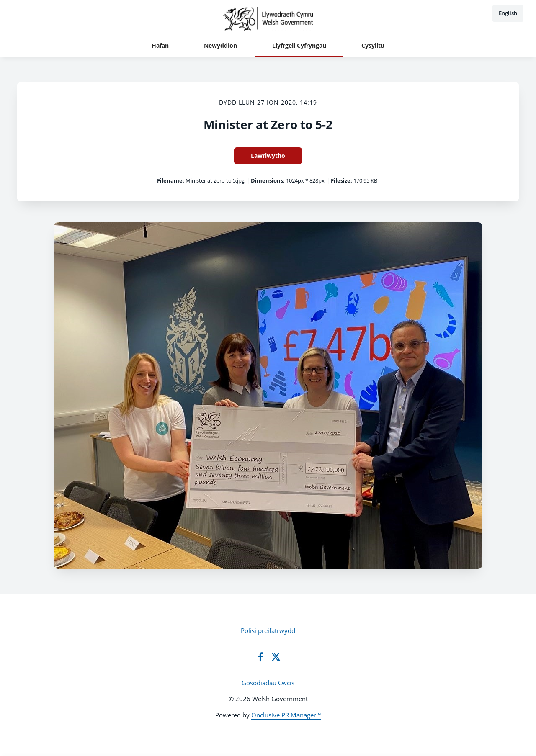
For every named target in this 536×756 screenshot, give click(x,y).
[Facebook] (260, 657)
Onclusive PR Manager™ (286, 715)
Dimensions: (268, 180)
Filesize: (341, 180)
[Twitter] (276, 657)
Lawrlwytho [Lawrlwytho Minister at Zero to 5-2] (268, 156)
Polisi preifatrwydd (268, 630)
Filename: (171, 180)
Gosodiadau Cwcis (268, 683)
